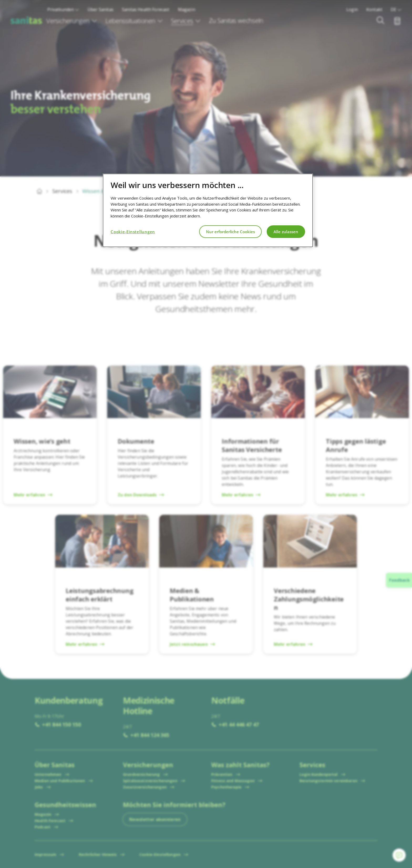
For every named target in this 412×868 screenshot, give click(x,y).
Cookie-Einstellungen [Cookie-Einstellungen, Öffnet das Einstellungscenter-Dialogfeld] (133, 232)
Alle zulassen (286, 232)
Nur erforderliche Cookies (230, 232)
